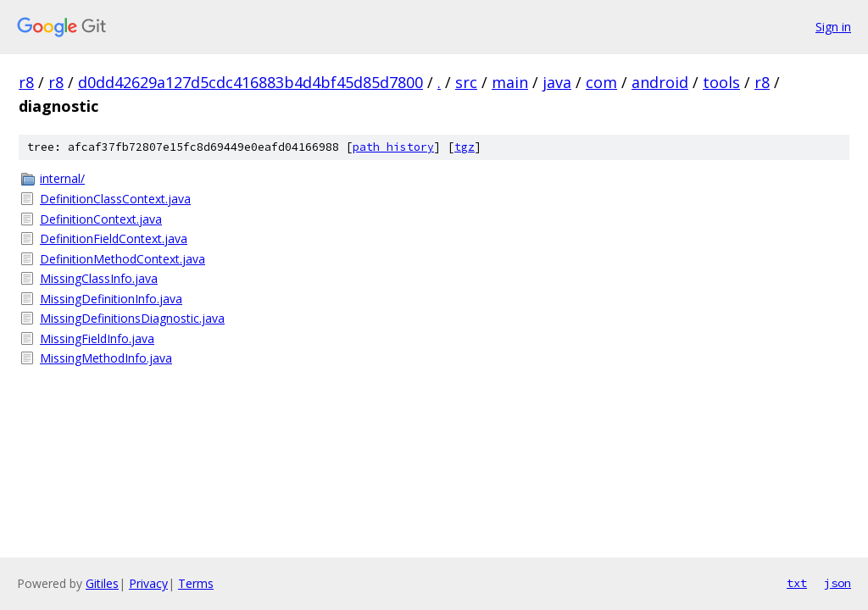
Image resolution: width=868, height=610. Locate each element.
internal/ (62, 178)
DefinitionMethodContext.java (122, 259)
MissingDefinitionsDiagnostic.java (132, 318)
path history (393, 147)
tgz (465, 147)
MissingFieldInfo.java (97, 338)
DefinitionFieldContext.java (114, 238)
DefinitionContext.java (101, 219)
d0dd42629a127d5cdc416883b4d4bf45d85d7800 (250, 82)
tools (721, 82)
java (557, 82)
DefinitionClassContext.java (115, 199)
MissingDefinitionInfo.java (111, 299)
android (660, 82)
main (510, 82)
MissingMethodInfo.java (106, 358)
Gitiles (102, 583)
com (601, 82)
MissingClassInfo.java (99, 278)
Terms (196, 583)
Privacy (148, 583)
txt (797, 583)
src (466, 82)
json (837, 583)
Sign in (833, 27)
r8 (26, 82)
